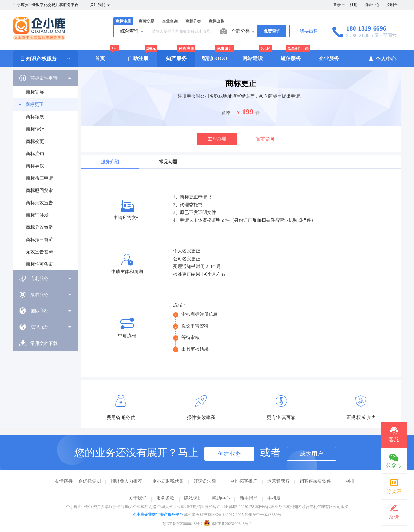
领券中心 (372, 5)
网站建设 (253, 58)
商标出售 (216, 21)
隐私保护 (193, 498)
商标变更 (35, 141)
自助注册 (138, 58)
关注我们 (100, 5)
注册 (354, 5)
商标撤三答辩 (39, 240)
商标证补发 (37, 215)
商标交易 (147, 21)
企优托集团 (90, 481)
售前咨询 (265, 139)
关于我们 (137, 498)
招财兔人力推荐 (126, 481)
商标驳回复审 (39, 191)
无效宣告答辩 (39, 252)
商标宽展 (35, 92)
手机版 (274, 498)
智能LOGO (214, 58)
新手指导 (249, 498)
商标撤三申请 (39, 178)
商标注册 (123, 21)
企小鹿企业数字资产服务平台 (158, 515)
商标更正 (35, 105)
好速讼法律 (205, 481)
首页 (100, 58)
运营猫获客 (278, 481)
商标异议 (35, 166)
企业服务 (329, 58)
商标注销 (35, 154)
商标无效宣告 (39, 203)
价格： (228, 113)
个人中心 (382, 59)
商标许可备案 (39, 264)
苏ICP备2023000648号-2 (183, 524)
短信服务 (291, 58)
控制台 (392, 5)
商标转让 (35, 129)
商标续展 (35, 117)
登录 (337, 5)
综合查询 (132, 32)
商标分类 (193, 21)
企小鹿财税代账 (168, 481)
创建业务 (229, 454)
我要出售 (309, 31)
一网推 (348, 481)
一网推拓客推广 (242, 481)
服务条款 (165, 498)
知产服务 (176, 58)
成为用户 (311, 454)
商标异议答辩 (39, 227)
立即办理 (217, 139)
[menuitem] (45, 170)
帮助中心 (221, 498)
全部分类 (244, 32)
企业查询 (170, 21)
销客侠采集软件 (315, 481)
